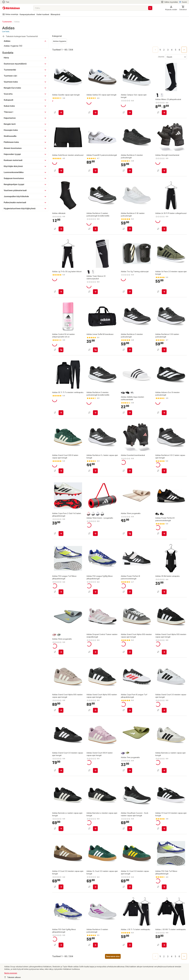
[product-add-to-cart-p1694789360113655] (61, 948)
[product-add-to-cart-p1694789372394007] (95, 655)
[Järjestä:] (176, 57)
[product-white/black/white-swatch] (132, 395)
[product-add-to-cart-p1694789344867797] (164, 113)
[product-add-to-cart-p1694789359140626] (95, 889)
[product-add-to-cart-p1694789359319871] (61, 292)
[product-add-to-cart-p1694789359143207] (164, 229)
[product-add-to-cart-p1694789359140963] (95, 773)
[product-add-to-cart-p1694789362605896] (130, 536)
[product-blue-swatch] (98, 516)
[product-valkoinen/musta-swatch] (162, 95)
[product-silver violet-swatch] (123, 756)
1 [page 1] (160, 50)
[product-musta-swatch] (157, 516)
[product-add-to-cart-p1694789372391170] (164, 831)
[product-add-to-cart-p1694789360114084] (130, 713)
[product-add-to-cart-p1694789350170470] (164, 473)
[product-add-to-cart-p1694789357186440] (61, 113)
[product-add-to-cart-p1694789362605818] (95, 536)
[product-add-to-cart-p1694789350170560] (164, 352)
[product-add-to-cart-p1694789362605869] (130, 473)
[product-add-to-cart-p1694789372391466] (95, 831)
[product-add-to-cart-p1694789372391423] (164, 713)
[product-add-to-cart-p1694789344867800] (95, 292)
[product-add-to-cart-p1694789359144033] (164, 948)
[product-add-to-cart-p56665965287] (164, 292)
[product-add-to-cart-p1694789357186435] (95, 113)
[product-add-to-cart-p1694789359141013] (61, 473)
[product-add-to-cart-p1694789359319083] (61, 415)
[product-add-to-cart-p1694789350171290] (130, 352)
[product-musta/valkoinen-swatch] (157, 95)
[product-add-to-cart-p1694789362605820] (61, 229)
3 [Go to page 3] (168, 50)
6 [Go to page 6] (179, 50)
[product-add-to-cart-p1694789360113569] (95, 594)
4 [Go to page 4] (172, 50)
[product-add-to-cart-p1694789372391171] (130, 831)
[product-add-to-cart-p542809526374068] (164, 536)
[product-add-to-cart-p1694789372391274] (164, 415)
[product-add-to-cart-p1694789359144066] (130, 948)
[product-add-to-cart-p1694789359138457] (95, 352)
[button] (171, 8)
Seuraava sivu (113, 959)
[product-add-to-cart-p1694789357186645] (130, 113)
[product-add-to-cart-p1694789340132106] (95, 171)
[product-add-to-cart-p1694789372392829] (95, 948)
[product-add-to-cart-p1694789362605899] (61, 655)
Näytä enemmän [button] (11, 976)
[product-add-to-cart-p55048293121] (61, 171)
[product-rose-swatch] (54, 637)
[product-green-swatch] (127, 756)
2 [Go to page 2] (164, 50)
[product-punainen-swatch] (88, 516)
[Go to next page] (184, 50)
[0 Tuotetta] (183, 8)
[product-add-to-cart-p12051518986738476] (130, 415)
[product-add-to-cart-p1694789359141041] (130, 889)
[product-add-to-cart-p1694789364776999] (164, 655)
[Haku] (150, 8)
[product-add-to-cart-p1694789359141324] (95, 415)
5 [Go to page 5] (176, 50)
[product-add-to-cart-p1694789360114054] (164, 889)
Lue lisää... (6, 31)
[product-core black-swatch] (127, 395)
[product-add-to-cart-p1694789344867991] (61, 536)
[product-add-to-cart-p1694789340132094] (130, 594)
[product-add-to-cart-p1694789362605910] (164, 171)
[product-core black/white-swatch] (123, 395)
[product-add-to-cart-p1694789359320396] (164, 594)
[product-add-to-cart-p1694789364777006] (130, 655)
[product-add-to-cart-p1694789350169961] (95, 473)
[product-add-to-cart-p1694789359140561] (95, 713)
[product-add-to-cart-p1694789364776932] (61, 713)
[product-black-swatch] (102, 516)
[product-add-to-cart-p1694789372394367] (164, 773)
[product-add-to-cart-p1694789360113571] (61, 594)
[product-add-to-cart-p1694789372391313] (61, 773)
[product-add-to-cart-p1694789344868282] (130, 292)
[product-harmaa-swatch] (93, 516)
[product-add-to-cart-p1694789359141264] (95, 229)
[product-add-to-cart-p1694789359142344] (130, 171)
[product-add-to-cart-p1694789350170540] (130, 229)
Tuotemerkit (7, 22)
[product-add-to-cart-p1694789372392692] (61, 831)
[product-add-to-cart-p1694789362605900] (130, 773)
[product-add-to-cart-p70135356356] (61, 352)
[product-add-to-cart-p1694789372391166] (61, 889)
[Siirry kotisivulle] (11, 8)
